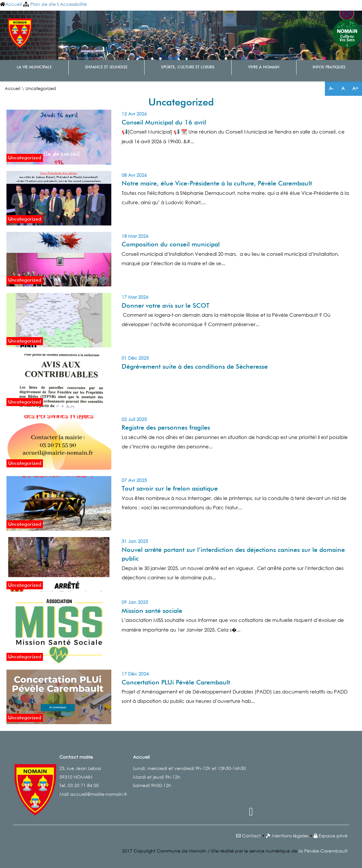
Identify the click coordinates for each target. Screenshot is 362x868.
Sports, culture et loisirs (188, 67)
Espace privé (333, 836)
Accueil (14, 4)
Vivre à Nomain (264, 67)
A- (331, 88)
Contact (251, 836)
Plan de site (43, 4)
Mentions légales (290, 836)
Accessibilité (73, 4)
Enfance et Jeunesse (106, 67)
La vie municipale (34, 67)
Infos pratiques (329, 67)
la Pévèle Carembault (323, 851)
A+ (355, 88)
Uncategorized (25, 158)
